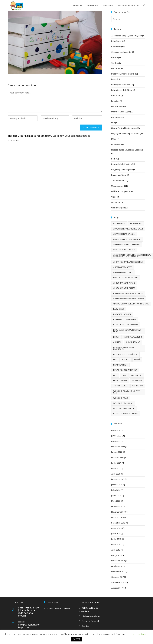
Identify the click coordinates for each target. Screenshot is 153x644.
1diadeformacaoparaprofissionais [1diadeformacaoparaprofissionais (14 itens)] (131, 304)
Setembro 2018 (118, 523)
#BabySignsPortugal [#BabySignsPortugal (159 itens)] (124, 234)
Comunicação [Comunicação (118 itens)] (133, 342)
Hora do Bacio (118, 106)
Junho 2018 (116, 539)
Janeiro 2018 (117, 566)
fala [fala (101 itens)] (115, 360)
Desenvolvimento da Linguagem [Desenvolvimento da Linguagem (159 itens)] (124, 348)
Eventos (85, 626)
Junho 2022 (116, 436)
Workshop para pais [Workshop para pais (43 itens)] (123, 403)
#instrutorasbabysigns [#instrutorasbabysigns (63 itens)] (126, 278)
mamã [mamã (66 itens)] (137, 360)
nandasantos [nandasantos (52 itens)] (120, 365)
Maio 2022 (116, 441)
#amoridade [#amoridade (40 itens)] (119, 224)
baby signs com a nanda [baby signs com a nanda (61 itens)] (126, 325)
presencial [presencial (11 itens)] (136, 375)
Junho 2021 (116, 463)
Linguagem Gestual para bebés (125, 133)
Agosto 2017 (117, 588)
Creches (115, 63)
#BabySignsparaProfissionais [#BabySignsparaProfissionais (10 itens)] (128, 229)
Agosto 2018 (117, 528)
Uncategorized (118, 186)
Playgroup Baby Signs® (122, 170)
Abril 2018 (116, 550)
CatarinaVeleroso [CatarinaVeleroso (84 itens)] (133, 337)
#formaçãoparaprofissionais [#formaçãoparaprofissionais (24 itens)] (128, 262)
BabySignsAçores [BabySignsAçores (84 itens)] (122, 314)
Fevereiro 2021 (118, 479)
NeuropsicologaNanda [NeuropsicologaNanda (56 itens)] (125, 370)
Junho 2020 (116, 496)
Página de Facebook (91, 616)
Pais (113, 159)
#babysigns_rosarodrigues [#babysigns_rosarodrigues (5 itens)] (127, 239)
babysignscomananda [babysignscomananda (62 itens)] (125, 319)
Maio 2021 (116, 468)
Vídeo (114, 197)
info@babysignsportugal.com (29, 626)
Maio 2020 (116, 501)
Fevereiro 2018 (118, 561)
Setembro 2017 (118, 582)
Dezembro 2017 (118, 572)
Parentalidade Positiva (121, 164)
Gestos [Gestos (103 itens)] (126, 360)
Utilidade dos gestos (121, 191)
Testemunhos (118, 181)
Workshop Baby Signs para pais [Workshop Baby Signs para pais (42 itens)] (127, 392)
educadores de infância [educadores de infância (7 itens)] (125, 354)
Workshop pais (118, 208)
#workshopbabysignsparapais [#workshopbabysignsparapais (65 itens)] (129, 299)
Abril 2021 (116, 474)
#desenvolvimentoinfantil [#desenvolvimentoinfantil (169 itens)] (127, 245)
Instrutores (116, 117)
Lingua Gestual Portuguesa (124, 128)
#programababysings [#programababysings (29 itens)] (124, 288)
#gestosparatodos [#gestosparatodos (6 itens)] (123, 272)
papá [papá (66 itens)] (124, 375)
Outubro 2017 (118, 577)
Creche (115, 57)
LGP (113, 123)
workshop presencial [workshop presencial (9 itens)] (124, 408)
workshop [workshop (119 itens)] (138, 386)
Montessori (117, 144)
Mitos (114, 139)
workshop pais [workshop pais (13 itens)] (121, 398)
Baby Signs (116, 41)
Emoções (115, 101)
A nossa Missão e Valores (59, 608)
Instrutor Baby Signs (121, 112)
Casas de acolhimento (121, 52)
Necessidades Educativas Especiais (127, 150)
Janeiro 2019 (117, 506)
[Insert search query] (128, 19)
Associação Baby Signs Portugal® (127, 36)
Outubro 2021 (118, 458)
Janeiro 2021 (117, 485)
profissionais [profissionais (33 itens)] (120, 381)
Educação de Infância (121, 85)
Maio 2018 (116, 544)
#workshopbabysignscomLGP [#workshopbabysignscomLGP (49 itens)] (128, 293)
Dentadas (116, 68)
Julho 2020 (116, 490)
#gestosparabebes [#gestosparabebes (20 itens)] (123, 267)
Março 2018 (116, 555)
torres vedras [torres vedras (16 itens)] (121, 386)
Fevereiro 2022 (118, 447)
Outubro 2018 (118, 517)
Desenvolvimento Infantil (123, 74)
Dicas (114, 79)
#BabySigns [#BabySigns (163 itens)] (136, 224)
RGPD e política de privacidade (88, 610)
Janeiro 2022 (117, 452)
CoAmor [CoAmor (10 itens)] (117, 342)
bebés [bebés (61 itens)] (116, 337)
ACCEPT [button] (76, 639)
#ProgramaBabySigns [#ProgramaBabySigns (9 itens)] (124, 283)
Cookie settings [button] (138, 634)
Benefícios (116, 47)
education (116, 95)
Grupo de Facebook (91, 621)
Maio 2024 (116, 430)
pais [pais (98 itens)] (115, 375)
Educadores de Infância (122, 90)
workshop (116, 202)
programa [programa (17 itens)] (137, 381)
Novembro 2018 (118, 512)
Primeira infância (119, 175)
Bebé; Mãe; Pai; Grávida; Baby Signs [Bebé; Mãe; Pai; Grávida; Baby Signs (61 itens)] (127, 331)
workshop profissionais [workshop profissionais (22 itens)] (126, 414)
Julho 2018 (116, 534)
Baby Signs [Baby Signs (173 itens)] (119, 309)
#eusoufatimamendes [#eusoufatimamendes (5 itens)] (124, 250)
